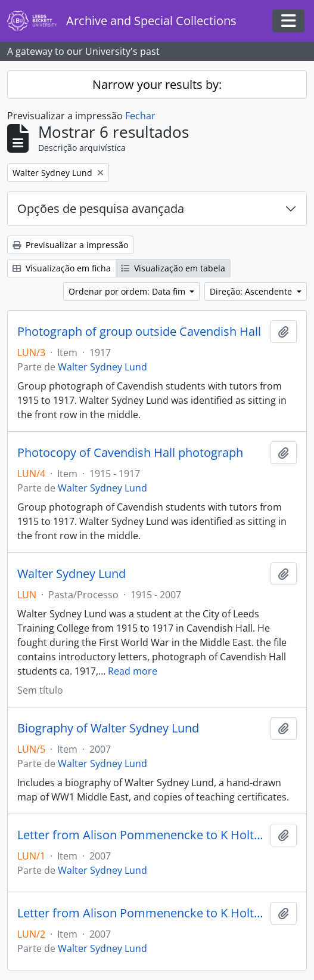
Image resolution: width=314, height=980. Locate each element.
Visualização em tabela (173, 268)
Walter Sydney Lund (102, 367)
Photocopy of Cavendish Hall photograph (130, 453)
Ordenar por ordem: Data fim (128, 291)
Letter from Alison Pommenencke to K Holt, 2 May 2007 (142, 835)
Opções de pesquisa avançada (101, 208)
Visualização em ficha (62, 268)
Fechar (140, 116)
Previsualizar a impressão (70, 245)
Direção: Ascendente (252, 291)
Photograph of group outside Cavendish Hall (139, 332)
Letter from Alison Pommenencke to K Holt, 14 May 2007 (142, 913)
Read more (133, 671)
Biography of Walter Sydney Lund (108, 728)
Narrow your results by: (157, 84)
